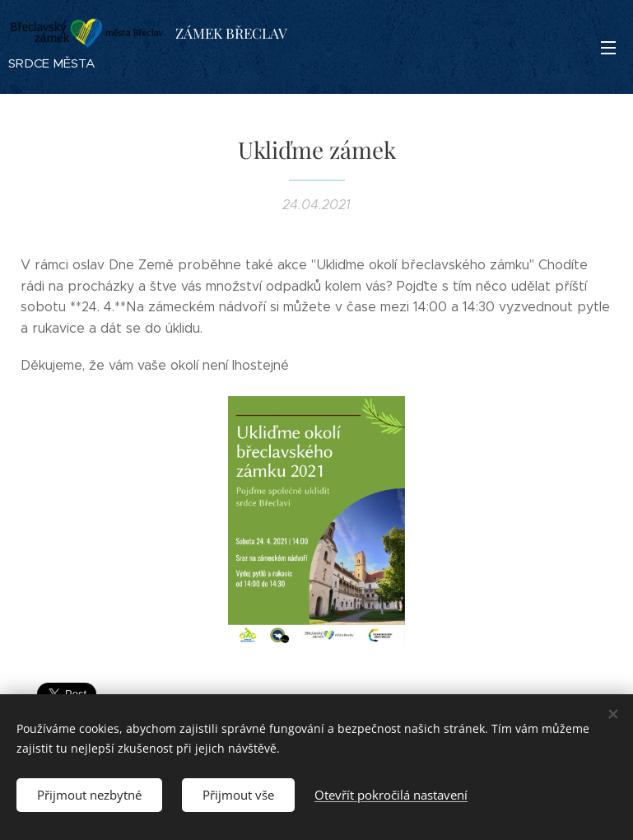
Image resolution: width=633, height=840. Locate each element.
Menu (608, 48)
